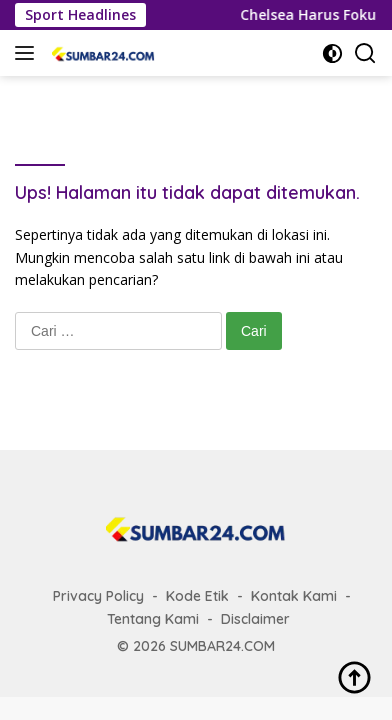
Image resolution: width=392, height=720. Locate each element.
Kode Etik (197, 596)
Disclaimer (255, 619)
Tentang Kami (153, 619)
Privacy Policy (98, 596)
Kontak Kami (294, 596)
